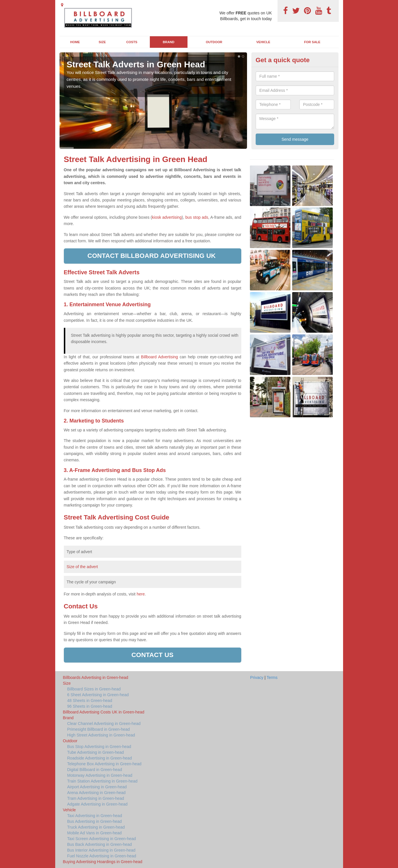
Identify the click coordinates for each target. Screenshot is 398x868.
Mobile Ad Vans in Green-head (95, 833)
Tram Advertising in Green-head (96, 798)
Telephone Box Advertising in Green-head (104, 764)
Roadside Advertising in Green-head (100, 758)
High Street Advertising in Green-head (101, 735)
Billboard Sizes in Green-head (94, 689)
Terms (272, 677)
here (141, 594)
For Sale (312, 42)
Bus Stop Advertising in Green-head (99, 747)
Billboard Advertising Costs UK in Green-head (104, 712)
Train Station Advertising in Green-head (103, 781)
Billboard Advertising (159, 357)
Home (75, 42)
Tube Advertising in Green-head (96, 752)
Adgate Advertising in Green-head (97, 804)
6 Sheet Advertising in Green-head (98, 695)
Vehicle (263, 42)
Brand (169, 42)
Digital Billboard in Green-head (95, 770)
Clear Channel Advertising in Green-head (104, 724)
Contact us (152, 655)
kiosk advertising (167, 217)
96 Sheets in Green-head (90, 706)
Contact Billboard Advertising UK (152, 256)
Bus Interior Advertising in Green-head (101, 850)
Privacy (257, 677)
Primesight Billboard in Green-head (99, 729)
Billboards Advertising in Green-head (96, 677)
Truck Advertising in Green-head (96, 827)
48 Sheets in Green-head (90, 701)
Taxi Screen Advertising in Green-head (102, 839)
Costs (132, 42)
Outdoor (214, 42)
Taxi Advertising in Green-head (95, 816)
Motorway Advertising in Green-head (100, 775)
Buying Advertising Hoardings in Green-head (103, 862)
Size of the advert (82, 567)
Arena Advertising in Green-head (96, 793)
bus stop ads (197, 217)
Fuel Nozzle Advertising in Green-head (102, 856)
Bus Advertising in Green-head (95, 821)
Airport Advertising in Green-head (97, 787)
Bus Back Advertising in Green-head (100, 844)
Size (102, 42)
